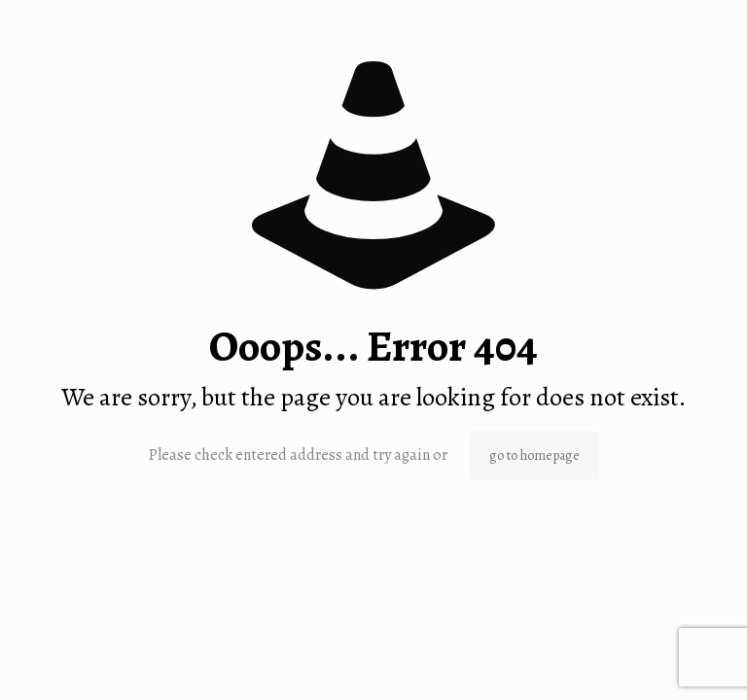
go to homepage (534, 455)
